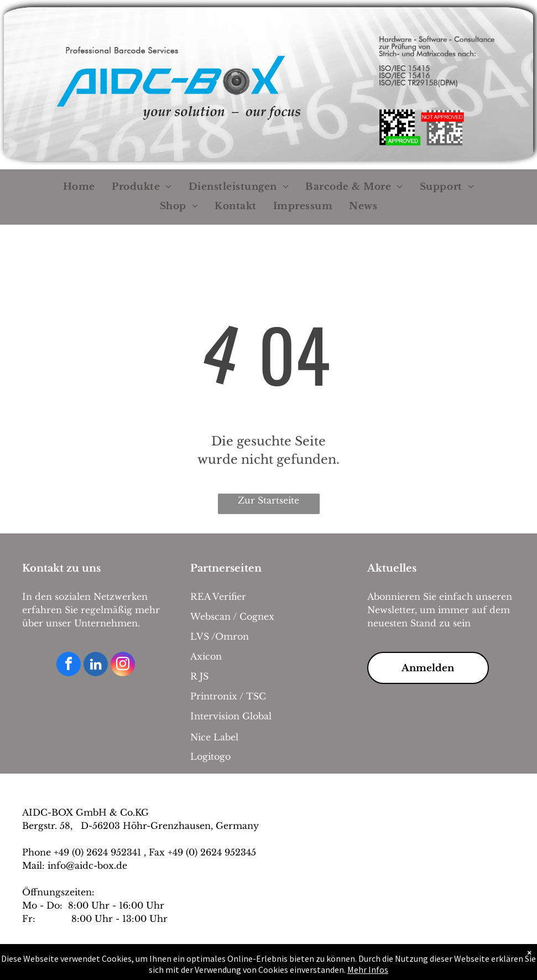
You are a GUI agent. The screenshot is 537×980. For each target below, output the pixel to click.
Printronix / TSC (228, 696)
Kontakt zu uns (61, 568)
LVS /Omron (220, 636)
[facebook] (69, 665)
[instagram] (123, 665)
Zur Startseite (268, 500)
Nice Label (214, 737)
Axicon (206, 656)
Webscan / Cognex (232, 616)
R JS (199, 676)
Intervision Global (231, 716)
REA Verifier (218, 597)
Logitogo (210, 756)
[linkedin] (96, 665)
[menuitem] (79, 187)
